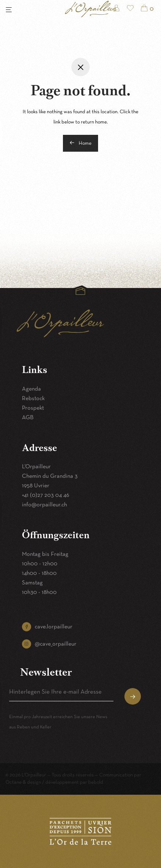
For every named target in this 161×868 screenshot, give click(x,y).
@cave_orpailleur (56, 644)
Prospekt (33, 408)
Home (80, 143)
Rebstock (33, 399)
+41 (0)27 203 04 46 (46, 495)
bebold (96, 782)
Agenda (31, 389)
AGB (28, 418)
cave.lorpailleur (54, 627)
